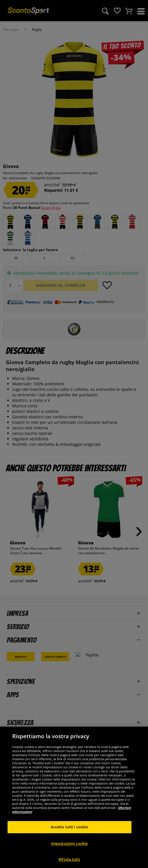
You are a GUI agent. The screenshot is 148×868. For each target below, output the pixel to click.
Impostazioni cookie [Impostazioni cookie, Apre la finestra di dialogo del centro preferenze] (69, 850)
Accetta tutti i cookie (70, 834)
